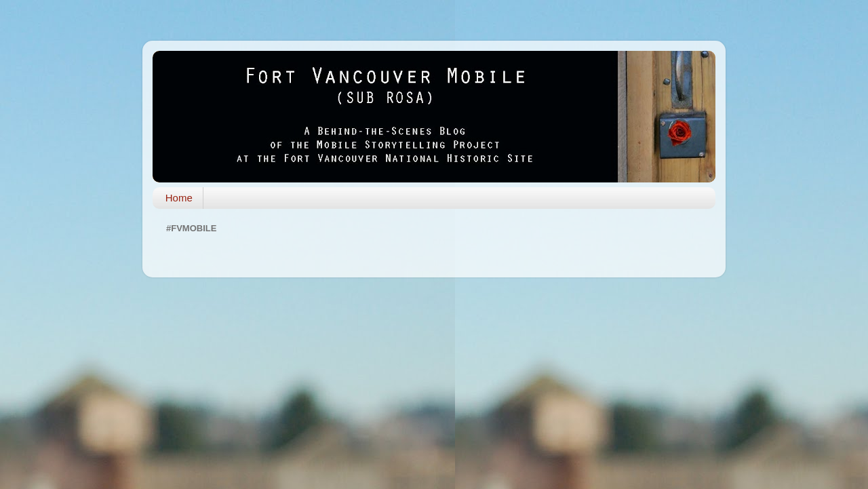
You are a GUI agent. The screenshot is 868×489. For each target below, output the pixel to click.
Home (179, 198)
